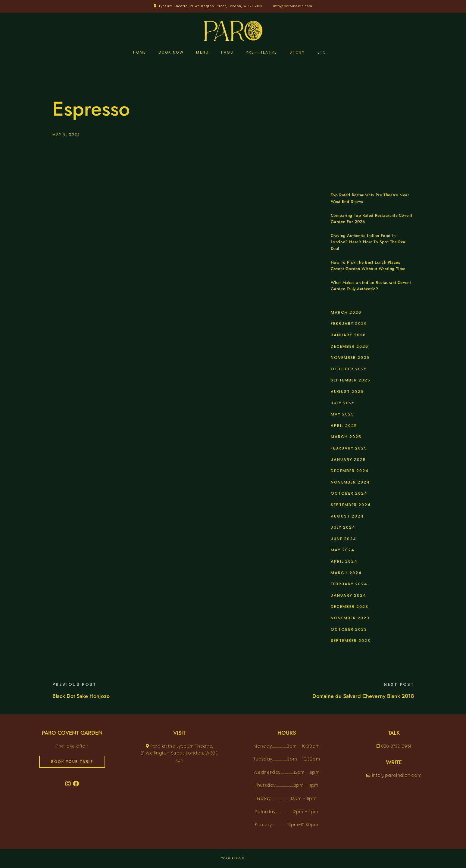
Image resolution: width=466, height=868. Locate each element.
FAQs (227, 52)
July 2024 (343, 527)
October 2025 (349, 369)
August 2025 (347, 392)
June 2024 (344, 539)
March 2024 (346, 573)
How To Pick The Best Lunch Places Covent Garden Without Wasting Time (368, 266)
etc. (323, 52)
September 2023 (351, 641)
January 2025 (348, 460)
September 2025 (351, 380)
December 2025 (350, 346)
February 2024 (349, 584)
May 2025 (342, 414)
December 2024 (350, 471)
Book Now (171, 52)
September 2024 (351, 505)
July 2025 (343, 403)
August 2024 (347, 516)
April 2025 (344, 426)
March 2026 (346, 312)
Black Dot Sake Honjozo (81, 696)
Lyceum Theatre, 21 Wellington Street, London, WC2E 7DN (211, 6)
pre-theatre (261, 52)
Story (297, 52)
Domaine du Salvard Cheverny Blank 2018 (363, 696)
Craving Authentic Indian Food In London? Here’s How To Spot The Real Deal (369, 242)
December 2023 (350, 607)
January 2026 (348, 335)
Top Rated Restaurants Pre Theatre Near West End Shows (370, 198)
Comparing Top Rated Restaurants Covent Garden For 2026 (372, 219)
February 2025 (349, 448)
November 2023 (350, 618)
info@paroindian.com (293, 6)
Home (140, 52)
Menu (202, 52)
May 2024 (343, 550)
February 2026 (349, 324)
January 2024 (349, 595)
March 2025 (346, 437)
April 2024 (344, 561)
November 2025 (350, 358)
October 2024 (349, 493)
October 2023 (349, 629)
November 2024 (350, 482)
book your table (72, 762)
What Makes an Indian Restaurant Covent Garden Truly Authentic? (371, 286)
